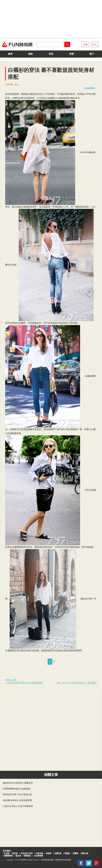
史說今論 (39, 853)
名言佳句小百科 (27, 853)
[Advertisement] (51, 19)
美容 (51, 54)
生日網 (7, 853)
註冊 (85, 44)
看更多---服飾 (11, 680)
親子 (92, 54)
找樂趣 (76, 853)
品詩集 (49, 853)
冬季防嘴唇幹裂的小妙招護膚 (16, 789)
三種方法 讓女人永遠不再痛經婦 (18, 806)
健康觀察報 (8, 856)
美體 (71, 54)
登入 (95, 44)
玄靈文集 (58, 853)
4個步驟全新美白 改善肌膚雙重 (17, 800)
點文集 (18, 856)
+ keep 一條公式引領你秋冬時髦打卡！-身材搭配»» (76, 683)
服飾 (31, 54)
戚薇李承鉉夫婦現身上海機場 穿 (18, 783)
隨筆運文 (28, 856)
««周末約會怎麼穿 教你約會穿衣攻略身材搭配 (24, 683)
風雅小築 (85, 853)
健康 (10, 54)
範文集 (15, 853)
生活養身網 (39, 856)
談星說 (67, 853)
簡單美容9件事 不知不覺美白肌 (17, 794)
